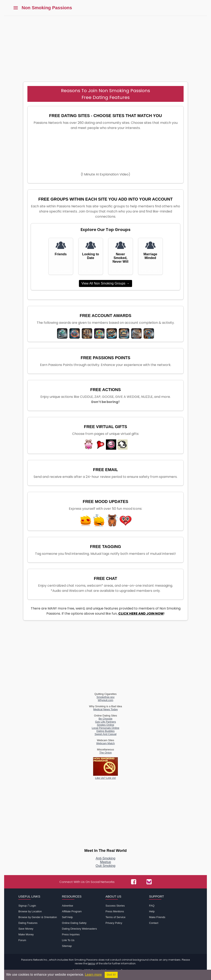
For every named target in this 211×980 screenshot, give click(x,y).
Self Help (67, 917)
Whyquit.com (105, 700)
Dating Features (28, 923)
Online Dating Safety (74, 923)
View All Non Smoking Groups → (105, 283)
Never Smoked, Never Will (120, 258)
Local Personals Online (105, 728)
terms (91, 963)
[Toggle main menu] (16, 8)
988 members (91, 271)
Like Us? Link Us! (105, 776)
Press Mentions (115, 911)
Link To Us (68, 940)
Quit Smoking (105, 866)
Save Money (26, 929)
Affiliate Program (72, 911)
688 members (150, 271)
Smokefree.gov (105, 697)
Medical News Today (106, 709)
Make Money (26, 934)
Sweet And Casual (105, 734)
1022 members (61, 271)
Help (152, 911)
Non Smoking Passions (47, 8)
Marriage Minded (150, 256)
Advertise (68, 906)
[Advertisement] (105, 47)
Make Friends (157, 917)
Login (33, 906)
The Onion (106, 753)
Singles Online (105, 725)
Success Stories (115, 906)
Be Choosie (105, 719)
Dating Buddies (105, 731)
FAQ (152, 906)
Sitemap (67, 946)
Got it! (111, 975)
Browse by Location (30, 911)
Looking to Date (91, 256)
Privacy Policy (114, 923)
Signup (22, 906)
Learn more (93, 975)
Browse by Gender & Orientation (38, 917)
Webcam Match (105, 743)
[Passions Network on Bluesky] (149, 882)
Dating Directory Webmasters (80, 929)
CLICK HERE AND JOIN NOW (141, 614)
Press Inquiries (71, 934)
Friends (61, 254)
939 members (121, 271)
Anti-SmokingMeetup (105, 860)
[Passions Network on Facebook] (134, 882)
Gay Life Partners (105, 722)
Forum (22, 940)
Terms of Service (115, 917)
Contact (154, 923)
